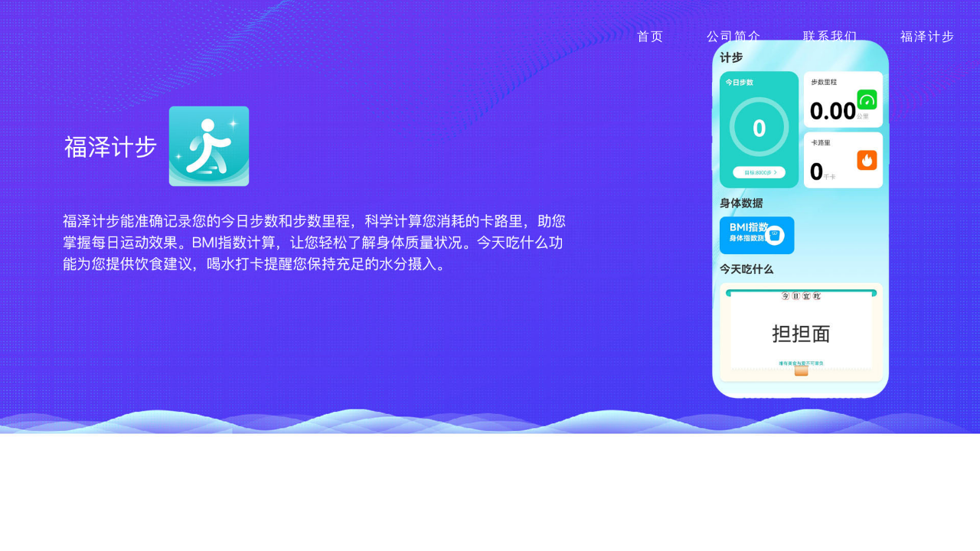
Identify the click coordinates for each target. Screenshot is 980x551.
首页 (651, 36)
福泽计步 (928, 36)
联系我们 (831, 36)
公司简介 (734, 36)
